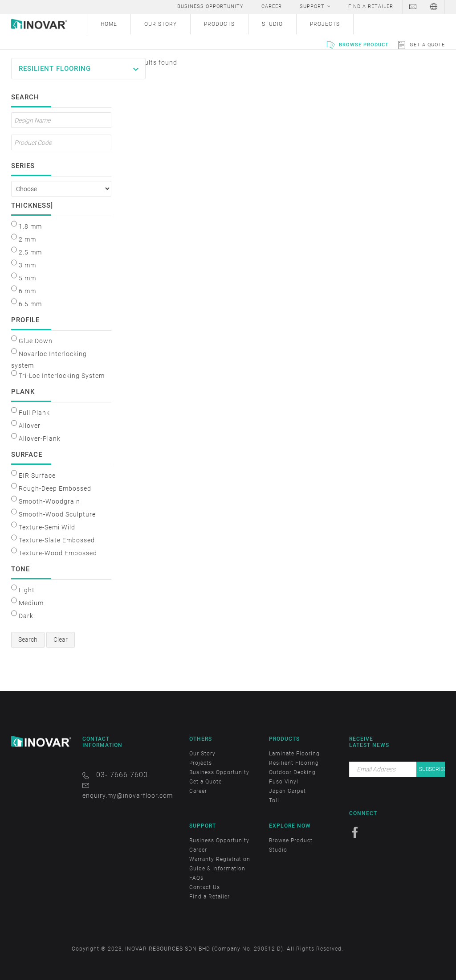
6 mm (27, 291)
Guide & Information (217, 869)
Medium (31, 603)
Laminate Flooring (294, 754)
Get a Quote (427, 45)
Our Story (202, 754)
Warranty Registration (220, 859)
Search (25, 96)
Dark (26, 616)
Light (27, 590)
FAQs (196, 878)
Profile (25, 319)
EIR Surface (37, 476)
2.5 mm (30, 252)
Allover (30, 426)
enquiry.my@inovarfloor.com (128, 795)
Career (198, 791)
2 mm (27, 239)
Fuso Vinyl (284, 782)
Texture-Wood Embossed (58, 553)
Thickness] (31, 205)
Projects (201, 763)
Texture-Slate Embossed (57, 540)
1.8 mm (30, 226)
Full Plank (34, 413)
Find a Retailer (210, 897)
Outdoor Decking (292, 772)
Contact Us (205, 887)
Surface (27, 454)
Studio (278, 850)
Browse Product (364, 45)
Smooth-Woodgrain (49, 501)
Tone (20, 568)
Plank (23, 391)
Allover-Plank (40, 439)
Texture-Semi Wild (47, 527)
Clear (61, 640)
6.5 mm (30, 304)
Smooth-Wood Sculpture (57, 514)
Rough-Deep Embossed (55, 488)
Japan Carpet (287, 791)
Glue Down (36, 341)
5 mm (27, 278)
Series (23, 165)
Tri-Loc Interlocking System (62, 376)
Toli (274, 800)
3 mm (27, 265)
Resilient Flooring (55, 69)
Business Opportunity (219, 772)
